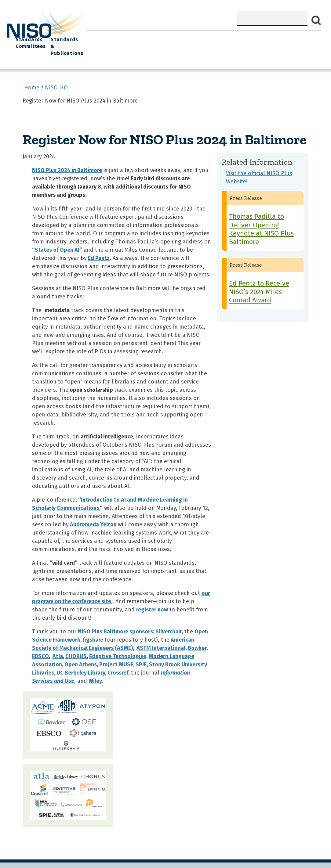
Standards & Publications (300, 40)
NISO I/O (228, 37)
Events (204, 37)
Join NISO (154, 37)
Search (316, 20)
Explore (181, 37)
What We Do (122, 37)
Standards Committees (259, 40)
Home (95, 37)
